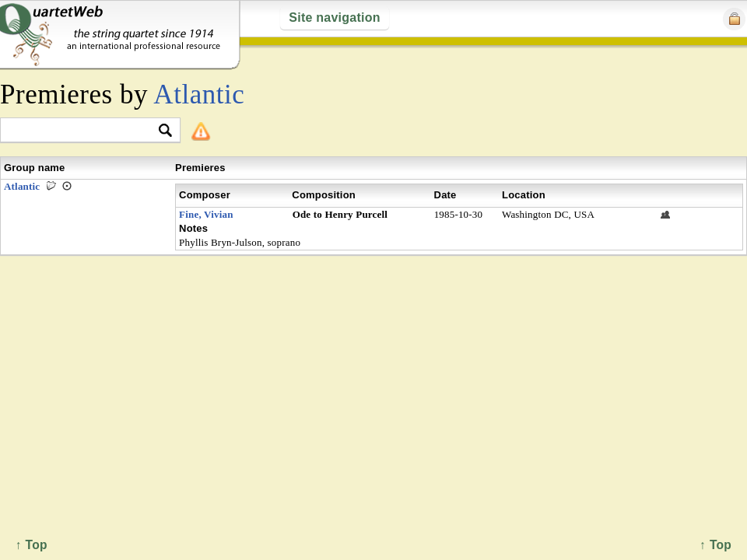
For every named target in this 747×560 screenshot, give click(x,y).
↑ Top (715, 545)
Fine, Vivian (206, 214)
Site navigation (334, 17)
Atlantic (199, 94)
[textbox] (84, 131)
